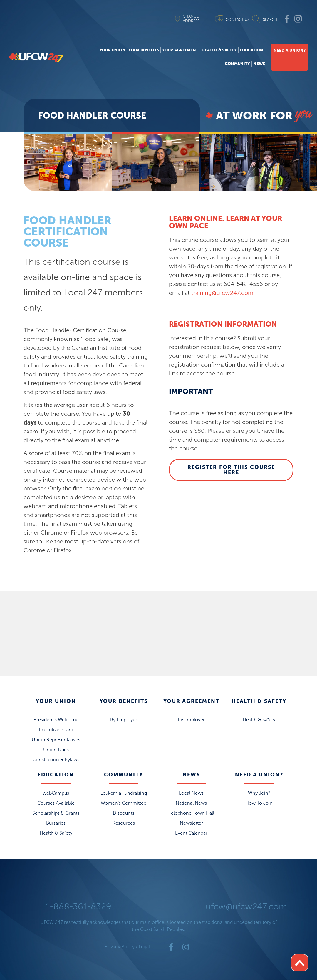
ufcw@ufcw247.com (246, 906)
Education (252, 50)
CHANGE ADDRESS (191, 19)
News (259, 64)
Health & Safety (219, 50)
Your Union (112, 50)
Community (237, 64)
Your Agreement (180, 50)
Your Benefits (144, 50)
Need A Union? (290, 50)
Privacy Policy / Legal (127, 947)
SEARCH (270, 20)
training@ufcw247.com (222, 293)
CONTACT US (238, 20)
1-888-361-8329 (79, 906)
